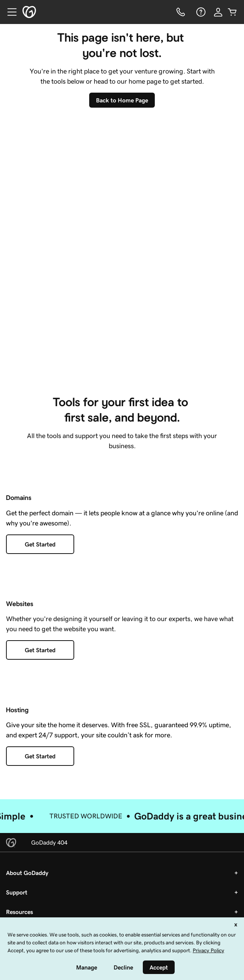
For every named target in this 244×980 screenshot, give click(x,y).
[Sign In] (218, 12)
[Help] (200, 12)
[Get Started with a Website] (40, 650)
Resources (19, 912)
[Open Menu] (9, 12)
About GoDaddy (27, 873)
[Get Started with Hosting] (40, 756)
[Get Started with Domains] (40, 544)
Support (17, 892)
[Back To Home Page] (122, 100)
